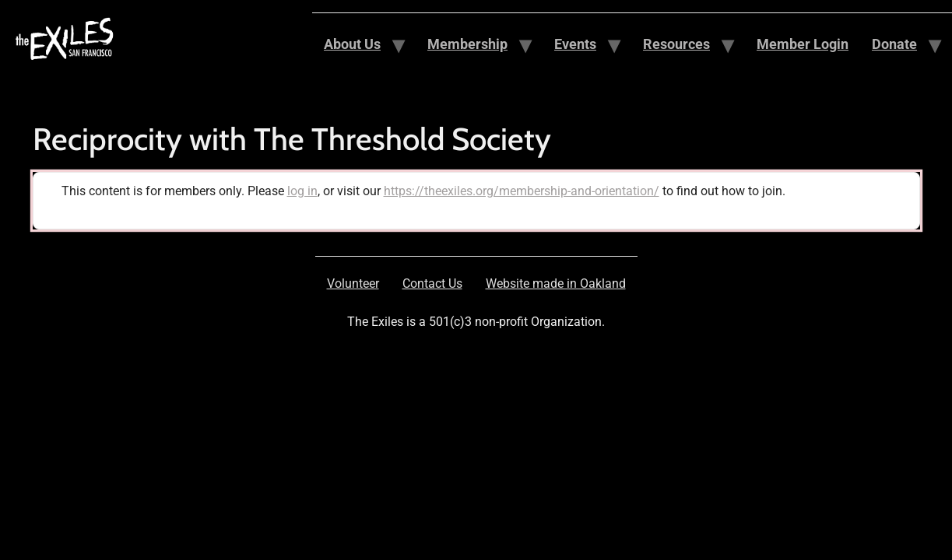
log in (302, 191)
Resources (676, 44)
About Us (352, 44)
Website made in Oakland (556, 283)
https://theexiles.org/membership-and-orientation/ (522, 191)
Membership (467, 44)
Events (575, 44)
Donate (894, 44)
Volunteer (353, 283)
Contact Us (432, 283)
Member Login (803, 44)
